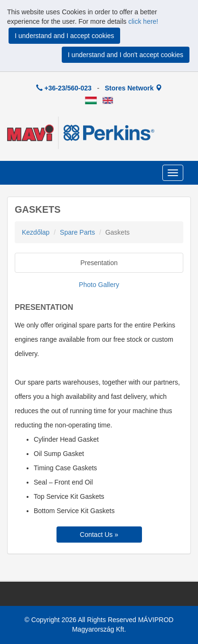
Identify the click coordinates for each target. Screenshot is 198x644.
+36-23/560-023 (64, 88)
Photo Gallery (99, 285)
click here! (143, 21)
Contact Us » (99, 535)
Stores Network (134, 88)
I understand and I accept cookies (64, 36)
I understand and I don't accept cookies (126, 55)
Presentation (99, 263)
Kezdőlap (36, 232)
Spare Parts (77, 232)
